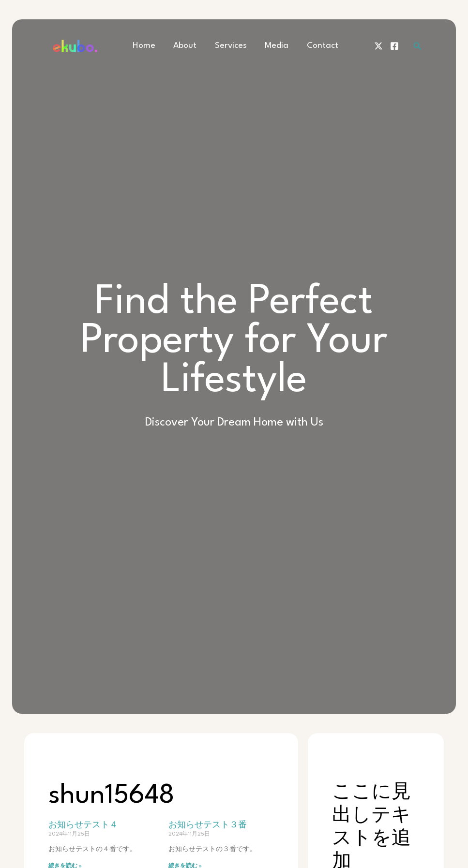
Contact (314, 46)
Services (229, 46)
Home (150, 46)
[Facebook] (394, 46)
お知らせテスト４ (83, 825)
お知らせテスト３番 (208, 825)
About (187, 46)
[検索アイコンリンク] (418, 46)
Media (272, 46)
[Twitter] (378, 46)
